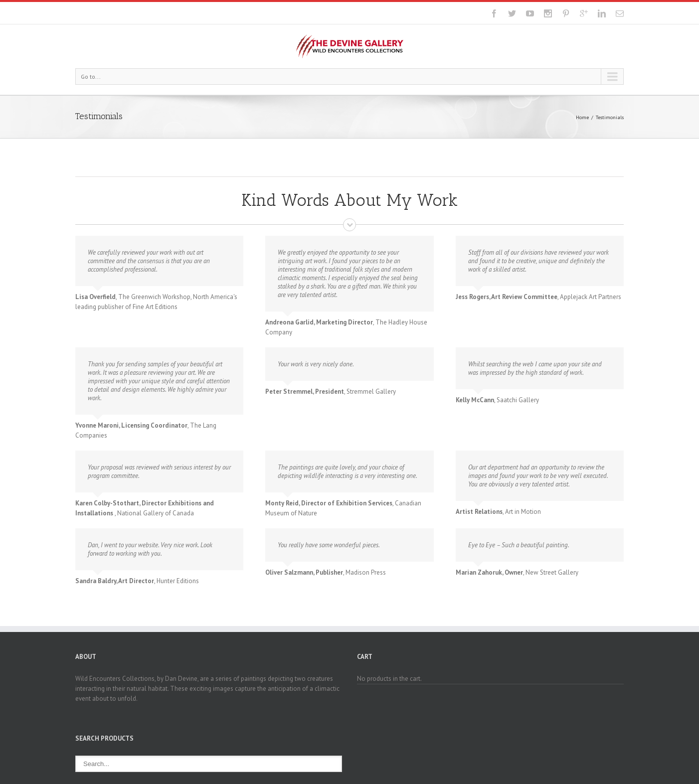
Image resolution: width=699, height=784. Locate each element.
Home (582, 117)
